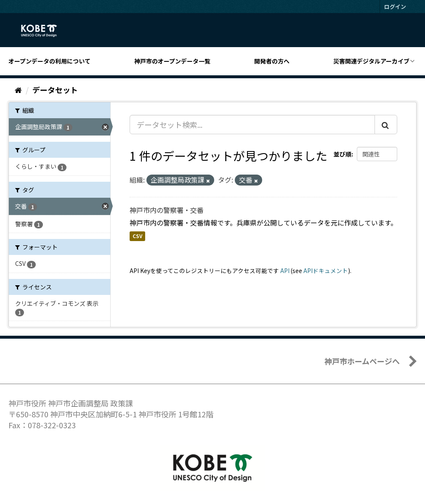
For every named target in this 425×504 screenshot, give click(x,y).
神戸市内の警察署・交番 (167, 210)
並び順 (343, 154)
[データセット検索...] (252, 125)
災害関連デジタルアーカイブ (371, 61)
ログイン (395, 7)
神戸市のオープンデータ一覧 (172, 61)
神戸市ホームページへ (362, 361)
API (285, 271)
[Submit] (386, 125)
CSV (137, 236)
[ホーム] (18, 90)
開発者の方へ (272, 61)
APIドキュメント (326, 271)
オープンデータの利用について (49, 61)
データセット (55, 90)
